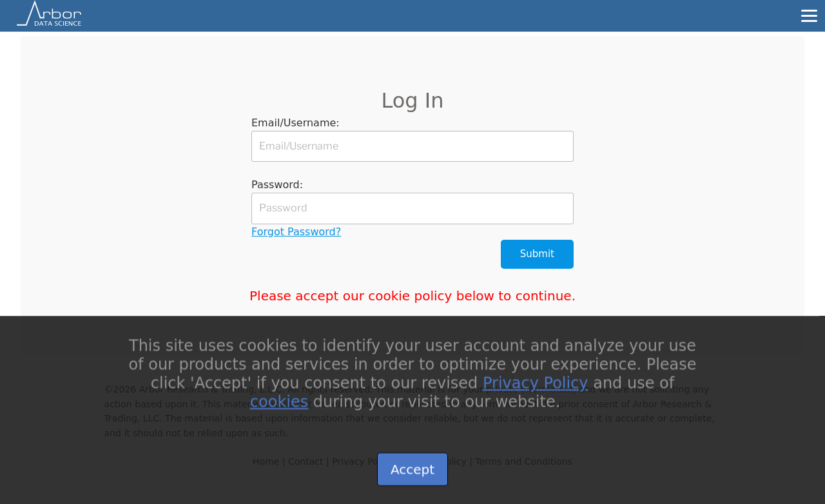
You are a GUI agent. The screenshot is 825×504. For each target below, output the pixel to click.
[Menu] (809, 15)
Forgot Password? (296, 232)
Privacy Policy (536, 392)
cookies (279, 410)
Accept (412, 478)
